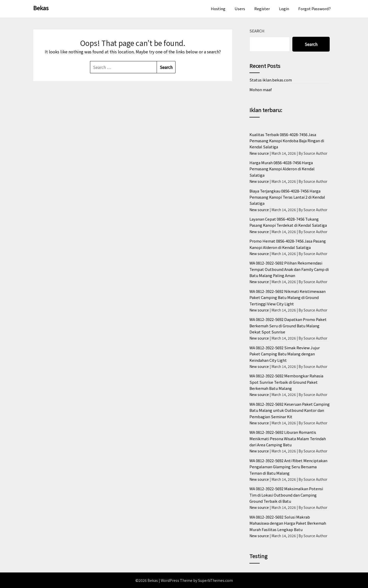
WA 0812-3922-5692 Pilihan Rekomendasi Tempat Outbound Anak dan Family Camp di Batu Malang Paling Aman (289, 269)
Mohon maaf (261, 89)
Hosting (218, 9)
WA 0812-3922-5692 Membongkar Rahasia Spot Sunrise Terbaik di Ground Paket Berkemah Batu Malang (286, 382)
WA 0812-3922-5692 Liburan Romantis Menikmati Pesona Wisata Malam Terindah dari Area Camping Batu (288, 438)
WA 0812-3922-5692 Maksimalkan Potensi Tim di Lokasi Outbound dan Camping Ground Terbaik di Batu (286, 495)
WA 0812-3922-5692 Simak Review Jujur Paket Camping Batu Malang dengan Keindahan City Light (285, 354)
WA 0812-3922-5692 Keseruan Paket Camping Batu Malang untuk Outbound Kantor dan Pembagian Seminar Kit (290, 410)
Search (257, 31)
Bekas (41, 8)
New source (259, 153)
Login (284, 9)
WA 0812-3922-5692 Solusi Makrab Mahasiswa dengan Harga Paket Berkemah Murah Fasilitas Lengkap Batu (288, 523)
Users (240, 9)
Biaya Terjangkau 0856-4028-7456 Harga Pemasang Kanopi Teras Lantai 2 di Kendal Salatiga (287, 197)
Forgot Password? (314, 9)
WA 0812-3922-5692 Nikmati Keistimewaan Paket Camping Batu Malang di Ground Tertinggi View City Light (287, 297)
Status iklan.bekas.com (271, 80)
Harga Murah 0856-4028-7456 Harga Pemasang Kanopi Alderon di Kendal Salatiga (282, 169)
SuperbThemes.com (215, 580)
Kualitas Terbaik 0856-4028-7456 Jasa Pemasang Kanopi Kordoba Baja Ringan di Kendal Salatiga (287, 141)
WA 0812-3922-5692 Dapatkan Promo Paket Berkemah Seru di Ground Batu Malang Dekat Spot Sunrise (288, 326)
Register (262, 9)
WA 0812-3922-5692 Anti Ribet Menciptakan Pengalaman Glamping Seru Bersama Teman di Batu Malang (288, 467)
